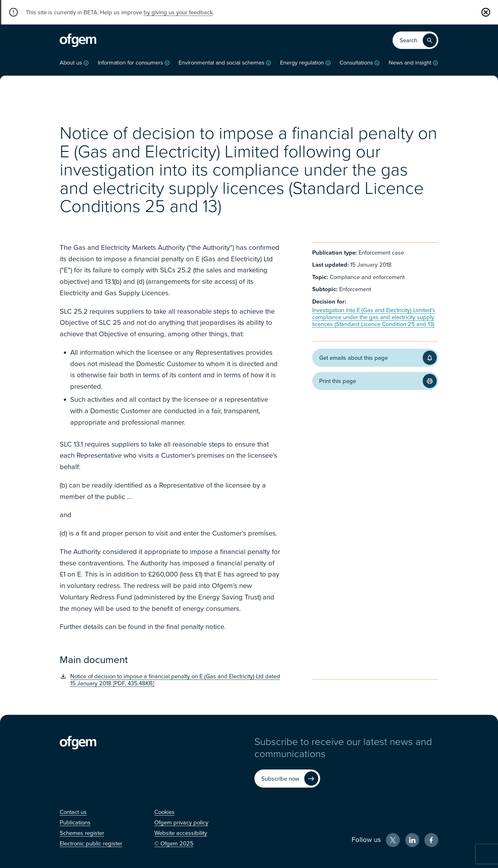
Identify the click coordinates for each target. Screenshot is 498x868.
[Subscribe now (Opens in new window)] (287, 779)
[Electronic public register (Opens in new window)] (91, 844)
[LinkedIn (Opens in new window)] (412, 840)
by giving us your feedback (178, 12)
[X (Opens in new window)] (393, 840)
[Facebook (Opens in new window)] (431, 840)
